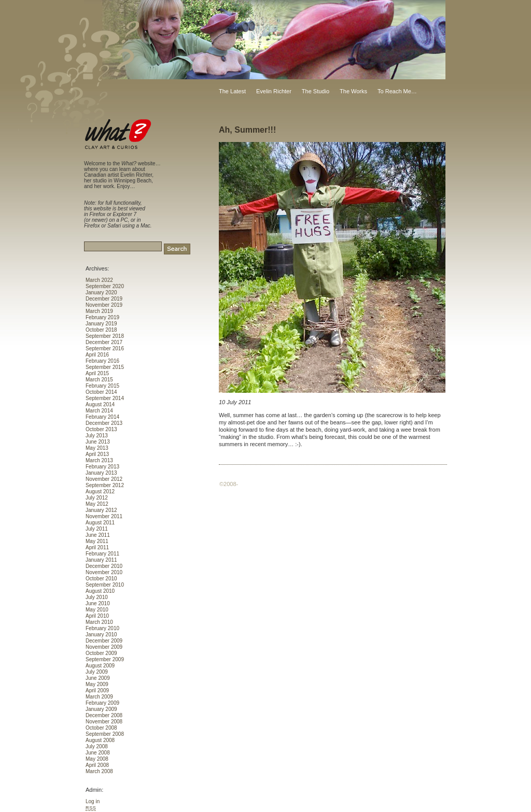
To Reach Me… (397, 91)
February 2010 (102, 628)
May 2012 (97, 504)
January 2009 (101, 709)
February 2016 (102, 361)
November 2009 (104, 647)
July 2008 (97, 746)
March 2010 (99, 622)
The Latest (232, 91)
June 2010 (98, 603)
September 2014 (105, 398)
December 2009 (104, 641)
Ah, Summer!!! (247, 130)
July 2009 (97, 672)
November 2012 (104, 479)
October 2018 (101, 330)
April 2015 (97, 373)
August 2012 (100, 492)
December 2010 (104, 566)
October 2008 (101, 728)
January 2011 (101, 560)
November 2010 (104, 572)
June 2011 (98, 535)
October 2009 (101, 653)
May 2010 (97, 610)
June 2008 (98, 753)
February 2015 (102, 386)
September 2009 (105, 659)
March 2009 (99, 697)
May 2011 (97, 541)
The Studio (316, 91)
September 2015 (105, 367)
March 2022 (99, 280)
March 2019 (99, 311)
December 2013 (104, 423)
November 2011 (104, 516)
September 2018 (105, 336)
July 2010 (97, 597)
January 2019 (101, 324)
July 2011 (97, 529)
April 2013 (97, 454)
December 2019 (104, 299)
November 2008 (104, 722)
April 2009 (97, 690)
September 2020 (105, 286)
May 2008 (97, 759)
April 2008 (97, 765)
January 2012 (101, 510)
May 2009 (97, 684)
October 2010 (101, 579)
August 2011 (100, 523)
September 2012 (105, 485)
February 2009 (102, 703)
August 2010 (100, 591)
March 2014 (99, 411)
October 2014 (101, 392)
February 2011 (102, 554)
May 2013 (97, 448)
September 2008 (105, 734)
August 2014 (100, 404)
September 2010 (105, 585)
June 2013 (98, 442)
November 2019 (104, 305)
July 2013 (97, 436)
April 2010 (97, 616)
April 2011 (97, 547)
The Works (353, 91)
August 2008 (100, 740)
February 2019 (102, 317)
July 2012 (97, 498)
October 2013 (101, 429)
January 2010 (101, 635)
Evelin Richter (274, 91)
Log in (93, 801)
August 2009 (100, 666)
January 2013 (101, 473)
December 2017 (104, 342)
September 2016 (105, 348)
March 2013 (99, 460)
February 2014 (102, 417)
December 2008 (104, 715)
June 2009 (98, 678)
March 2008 (99, 771)
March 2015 (99, 380)
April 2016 (97, 355)
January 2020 (101, 293)
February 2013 (102, 467)
